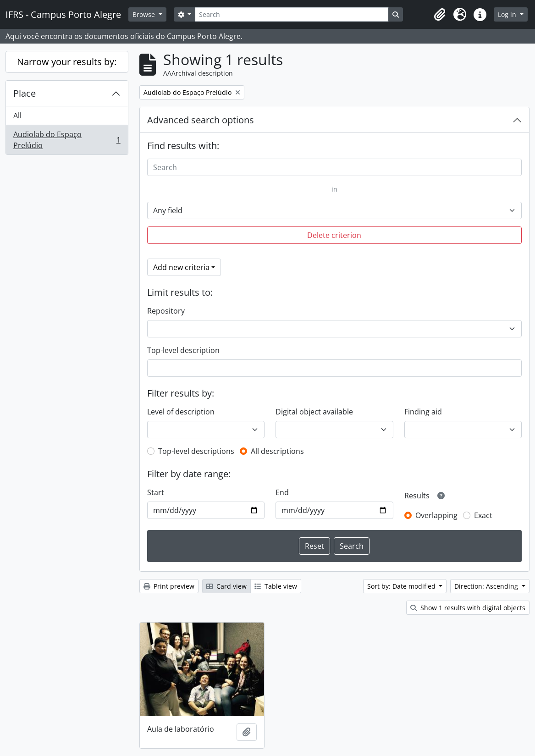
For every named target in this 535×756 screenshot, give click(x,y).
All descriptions (277, 451)
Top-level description (183, 350)
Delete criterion (334, 235)
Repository (166, 311)
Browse (145, 14)
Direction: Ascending (487, 586)
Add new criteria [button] (181, 267)
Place (25, 93)
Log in (508, 14)
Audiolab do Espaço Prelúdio (67, 140)
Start (156, 492)
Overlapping (436, 515)
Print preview (169, 586)
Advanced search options (201, 120)
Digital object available (314, 412)
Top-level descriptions (196, 451)
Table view (276, 586)
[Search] (292, 14)
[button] (440, 15)
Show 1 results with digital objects (468, 608)
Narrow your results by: (67, 62)
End (282, 492)
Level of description (181, 412)
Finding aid (423, 412)
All (17, 116)
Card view (226, 586)
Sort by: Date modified (402, 586)
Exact (483, 515)
